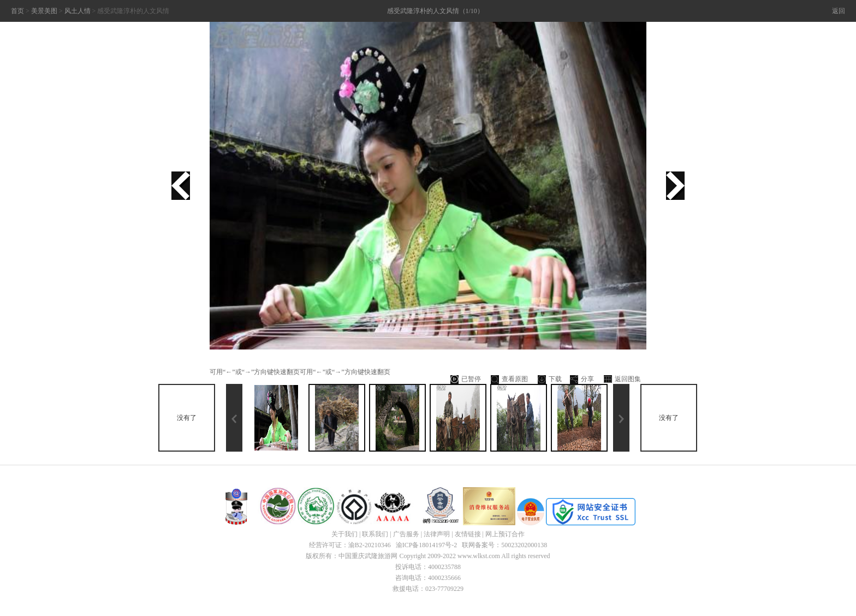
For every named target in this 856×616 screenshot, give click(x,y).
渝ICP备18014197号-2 (427, 545)
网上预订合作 (505, 534)
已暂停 (466, 380)
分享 (582, 380)
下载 (550, 380)
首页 (17, 11)
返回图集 (622, 380)
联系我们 (375, 534)
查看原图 (509, 380)
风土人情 (78, 11)
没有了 (187, 418)
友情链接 (468, 534)
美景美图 (44, 11)
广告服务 (406, 534)
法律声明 (437, 534)
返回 (839, 11)
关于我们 (344, 534)
